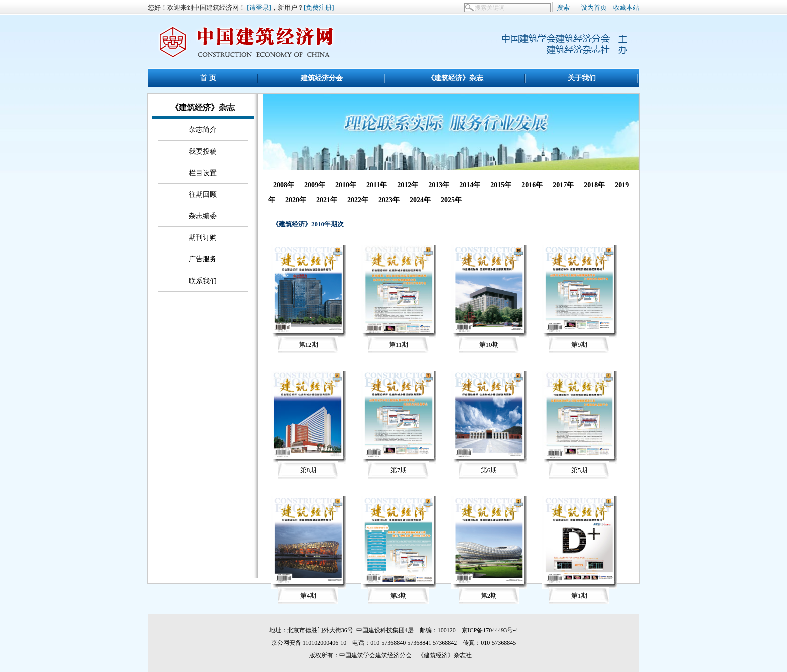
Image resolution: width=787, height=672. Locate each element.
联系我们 (203, 281)
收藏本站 (626, 7)
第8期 (308, 470)
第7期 (399, 470)
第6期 (489, 470)
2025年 (451, 200)
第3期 (399, 595)
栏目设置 (203, 173)
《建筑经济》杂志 (455, 78)
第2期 (489, 595)
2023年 (389, 200)
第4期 (308, 595)
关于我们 (582, 78)
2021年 (327, 200)
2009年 (315, 185)
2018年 (594, 185)
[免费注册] (319, 7)
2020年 (296, 200)
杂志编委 (203, 216)
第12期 (308, 345)
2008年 (284, 185)
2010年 (346, 185)
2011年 (377, 185)
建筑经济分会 (322, 78)
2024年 (420, 200)
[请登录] (259, 7)
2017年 (563, 185)
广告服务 (203, 259)
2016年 (532, 185)
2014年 (470, 185)
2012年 (408, 185)
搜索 (563, 7)
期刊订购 (203, 237)
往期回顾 (203, 194)
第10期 (489, 345)
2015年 (501, 185)
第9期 (579, 345)
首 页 (208, 78)
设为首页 (594, 7)
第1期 (579, 595)
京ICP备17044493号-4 (490, 630)
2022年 (358, 200)
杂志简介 (203, 129)
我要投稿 (203, 151)
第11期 (399, 345)
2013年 (439, 185)
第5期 (579, 470)
